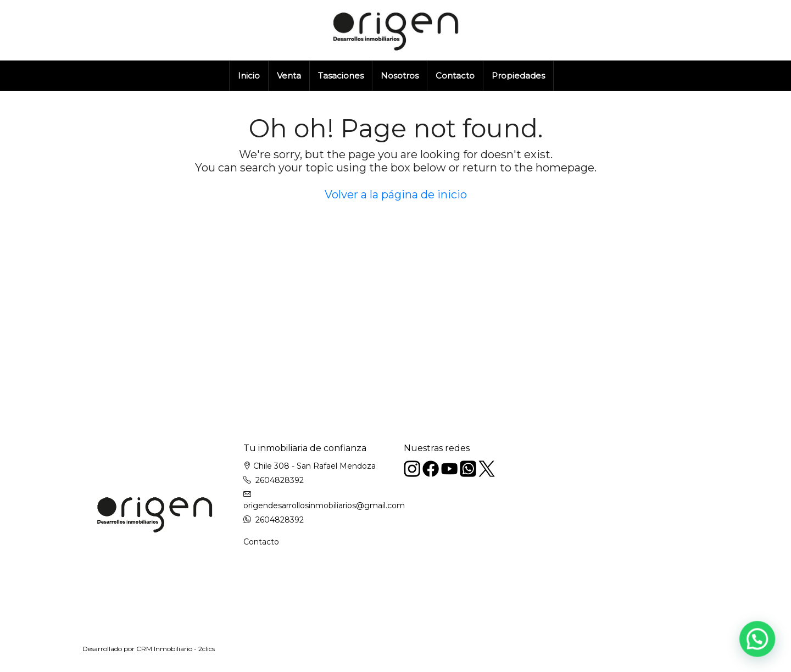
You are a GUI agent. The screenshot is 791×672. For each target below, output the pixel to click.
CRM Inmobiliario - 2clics (176, 649)
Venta (289, 76)
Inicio (249, 76)
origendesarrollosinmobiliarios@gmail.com (324, 506)
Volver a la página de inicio (396, 195)
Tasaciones (341, 76)
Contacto (455, 76)
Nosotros (400, 76)
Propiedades (518, 76)
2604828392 (280, 480)
